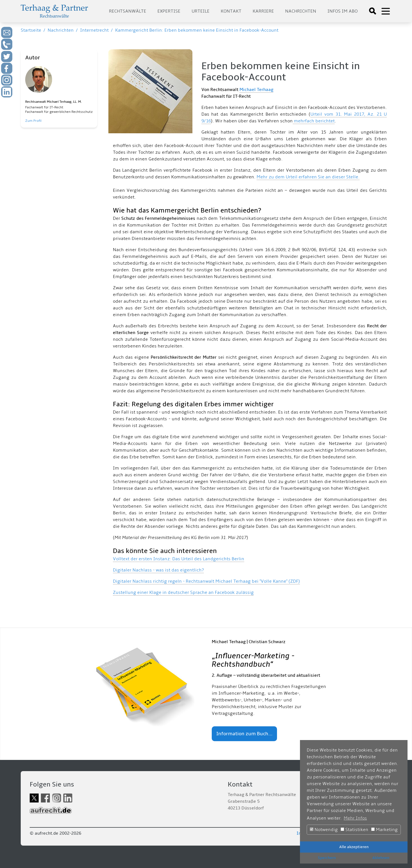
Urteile (201, 11)
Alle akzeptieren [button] (354, 847)
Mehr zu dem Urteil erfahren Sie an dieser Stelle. (308, 177)
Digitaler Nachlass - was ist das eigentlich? (158, 570)
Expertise (169, 11)
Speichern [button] (327, 858)
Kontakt (231, 11)
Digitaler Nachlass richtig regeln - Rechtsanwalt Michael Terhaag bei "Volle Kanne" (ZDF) (206, 581)
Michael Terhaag (256, 90)
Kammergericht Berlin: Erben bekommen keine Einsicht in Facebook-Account (197, 30)
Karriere (263, 11)
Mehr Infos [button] (355, 818)
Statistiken (354, 830)
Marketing (384, 830)
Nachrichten (301, 11)
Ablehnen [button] (381, 858)
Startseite (31, 30)
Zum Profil (33, 121)
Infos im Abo (343, 11)
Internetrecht (94, 30)
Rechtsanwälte (128, 11)
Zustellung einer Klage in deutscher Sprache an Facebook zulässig (183, 592)
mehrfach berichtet (314, 121)
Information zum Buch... (244, 734)
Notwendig (324, 830)
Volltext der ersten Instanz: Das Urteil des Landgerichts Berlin (179, 559)
